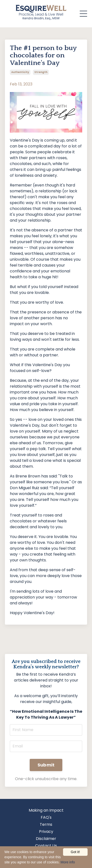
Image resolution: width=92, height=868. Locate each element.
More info (68, 862)
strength (41, 72)
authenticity (20, 72)
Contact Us (46, 846)
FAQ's (46, 817)
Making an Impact (46, 810)
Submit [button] (46, 765)
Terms (46, 824)
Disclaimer (46, 839)
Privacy (46, 832)
